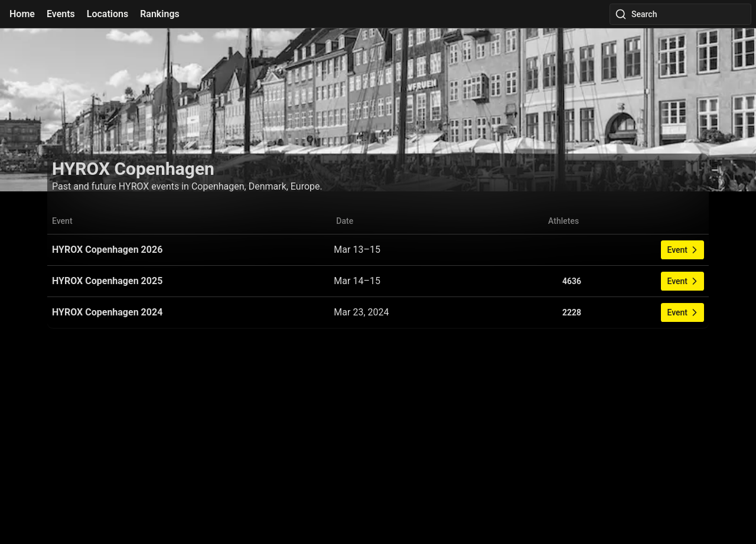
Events (61, 14)
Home (22, 14)
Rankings (160, 14)
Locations (107, 14)
